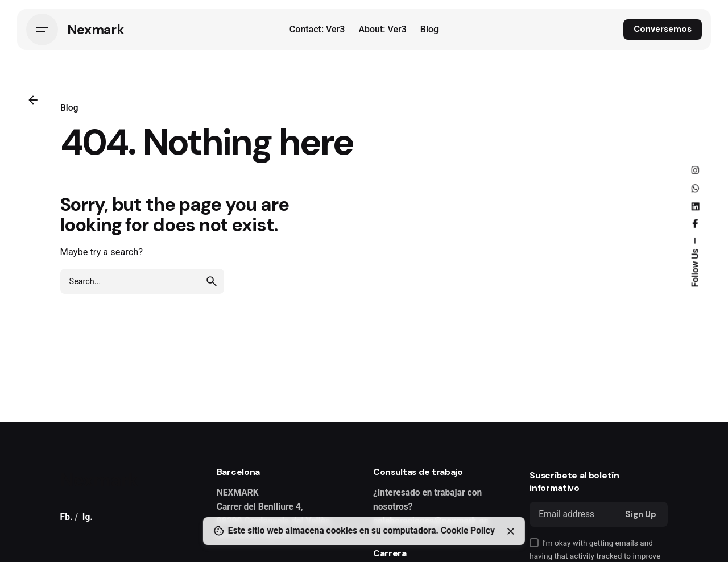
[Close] (511, 531)
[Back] (33, 100)
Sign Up (641, 514)
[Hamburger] (42, 30)
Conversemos (663, 29)
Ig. (88, 517)
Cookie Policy (468, 531)
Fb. (67, 517)
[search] (212, 281)
